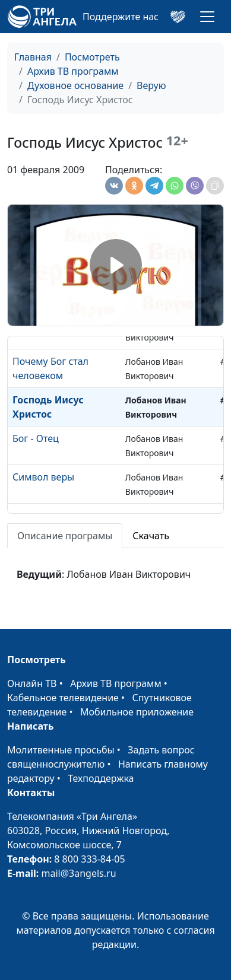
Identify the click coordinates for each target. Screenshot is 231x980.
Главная (33, 57)
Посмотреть (92, 57)
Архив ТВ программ (73, 71)
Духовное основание (75, 85)
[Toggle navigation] (207, 17)
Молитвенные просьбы (61, 750)
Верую (151, 85)
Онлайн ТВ (32, 683)
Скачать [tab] (151, 536)
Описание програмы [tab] (65, 536)
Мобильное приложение (137, 712)
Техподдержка (101, 778)
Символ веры (43, 477)
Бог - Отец (36, 438)
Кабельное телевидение (63, 698)
